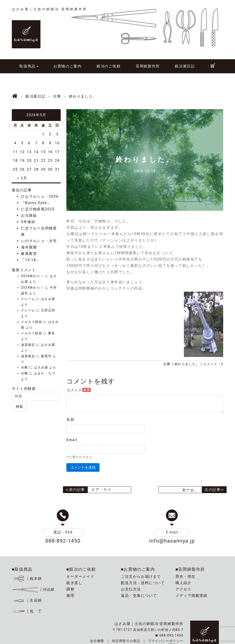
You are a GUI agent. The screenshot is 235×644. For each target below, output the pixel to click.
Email (72, 440)
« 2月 (22, 178)
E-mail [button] (172, 532)
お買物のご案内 (67, 66)
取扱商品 (27, 66)
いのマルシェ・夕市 (39, 241)
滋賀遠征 (28, 345)
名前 (70, 419)
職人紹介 (183, 583)
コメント (79, 390)
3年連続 (28, 222)
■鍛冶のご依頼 (81, 569)
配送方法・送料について (143, 583)
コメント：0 (213, 364)
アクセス (183, 589)
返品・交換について (139, 596)
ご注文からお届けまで (141, 576)
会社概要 (97, 641)
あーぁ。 (190, 490)
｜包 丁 (27, 611)
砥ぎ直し (74, 583)
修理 (70, 596)
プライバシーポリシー (166, 641)
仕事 (167, 364)
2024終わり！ (32, 276)
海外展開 (29, 247)
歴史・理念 (185, 576)
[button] (19, 407)
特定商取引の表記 (126, 641)
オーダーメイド (80, 576)
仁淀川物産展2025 (38, 209)
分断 (24, 367)
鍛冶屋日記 (185, 66)
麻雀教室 (29, 254)
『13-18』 (30, 260)
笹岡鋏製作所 (148, 66)
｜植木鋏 (28, 579)
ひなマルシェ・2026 (40, 196)
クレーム (28, 299)
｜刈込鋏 (33, 589)
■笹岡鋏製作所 (190, 569)
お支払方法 (131, 589)
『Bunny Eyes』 (36, 203)
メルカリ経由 (32, 322)
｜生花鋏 (28, 600)
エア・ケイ (101, 490)
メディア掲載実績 (191, 596)
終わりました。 (187, 364)
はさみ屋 (48, 299)
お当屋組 (29, 215)
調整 (70, 589)
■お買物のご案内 (138, 569)
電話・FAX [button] (63, 532)
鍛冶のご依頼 (109, 66)
